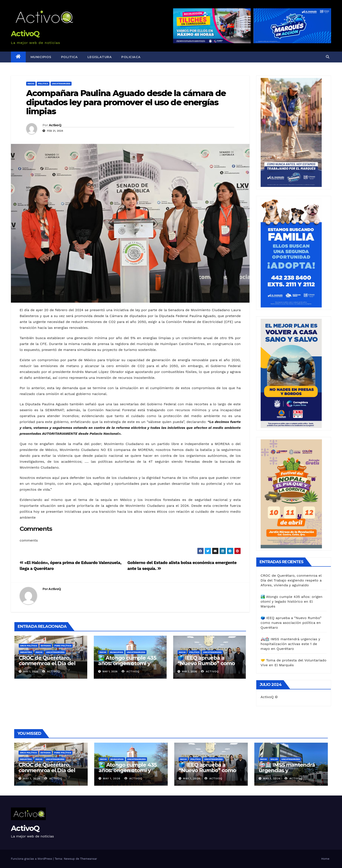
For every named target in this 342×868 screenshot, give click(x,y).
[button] (328, 57)
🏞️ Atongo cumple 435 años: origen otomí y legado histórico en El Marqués (127, 666)
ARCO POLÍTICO (29, 646)
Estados (46, 646)
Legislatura (100, 57)
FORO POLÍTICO (63, 646)
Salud (274, 759)
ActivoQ (25, 34)
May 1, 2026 (32, 778)
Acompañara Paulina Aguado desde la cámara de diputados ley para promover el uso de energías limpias (126, 102)
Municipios (41, 57)
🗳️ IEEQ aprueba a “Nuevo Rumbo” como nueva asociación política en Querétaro (209, 666)
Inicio (31, 84)
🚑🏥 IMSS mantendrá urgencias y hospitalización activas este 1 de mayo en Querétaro (290, 644)
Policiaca (131, 57)
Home (325, 859)
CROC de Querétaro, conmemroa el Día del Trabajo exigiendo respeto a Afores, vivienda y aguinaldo (291, 580)
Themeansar (89, 859)
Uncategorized (61, 84)
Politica (69, 57)
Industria (26, 652)
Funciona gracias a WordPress (32, 859)
